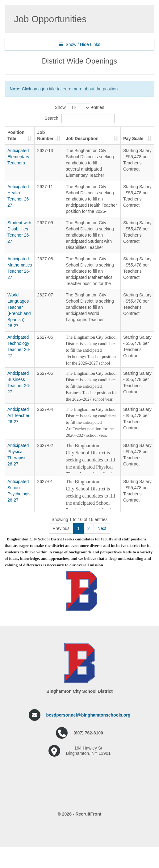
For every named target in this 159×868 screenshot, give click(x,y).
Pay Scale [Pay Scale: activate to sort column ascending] (139, 135)
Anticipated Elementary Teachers (18, 157)
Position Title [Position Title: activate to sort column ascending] (16, 135)
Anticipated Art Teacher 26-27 (18, 453)
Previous (61, 584)
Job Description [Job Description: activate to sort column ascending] (85, 138)
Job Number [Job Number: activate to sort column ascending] (48, 135)
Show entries (80, 108)
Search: (79, 118)
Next (102, 584)
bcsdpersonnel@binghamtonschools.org (88, 771)
